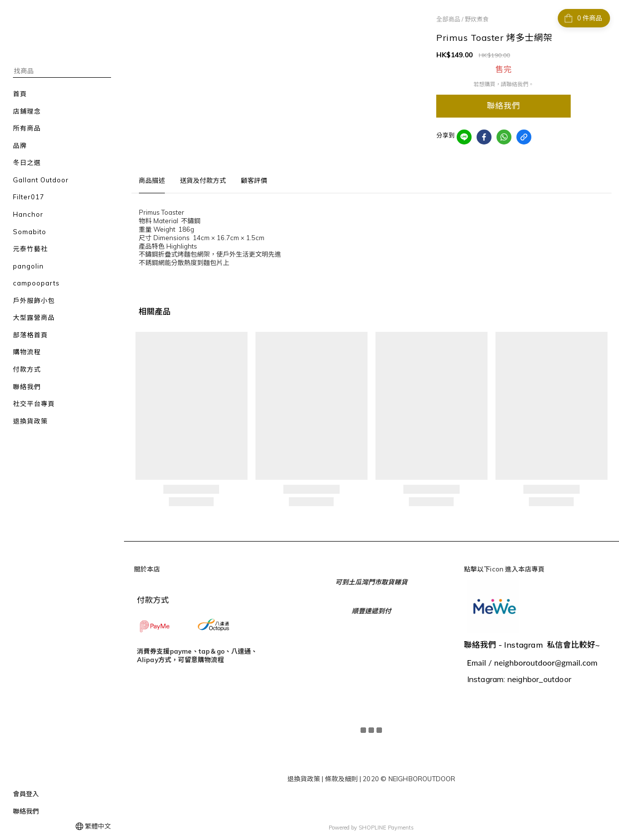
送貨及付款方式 (203, 180)
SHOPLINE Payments (386, 827)
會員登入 (26, 794)
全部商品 (448, 19)
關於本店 (147, 569)
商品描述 (152, 180)
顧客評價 (254, 180)
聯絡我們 (26, 811)
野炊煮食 (477, 19)
